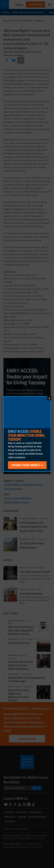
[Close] (49, 398)
